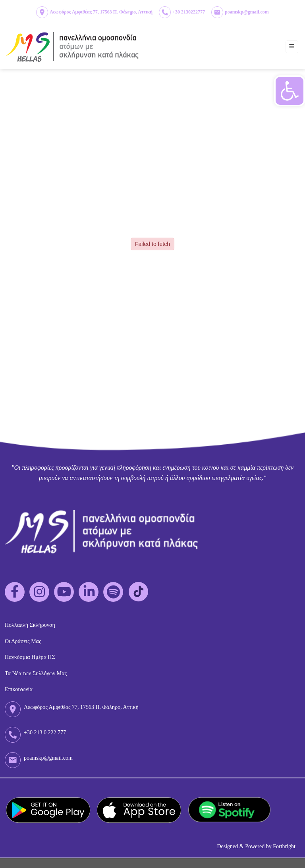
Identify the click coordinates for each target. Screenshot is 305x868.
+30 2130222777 (189, 12)
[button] (290, 91)
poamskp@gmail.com (247, 12)
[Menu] (292, 47)
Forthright (284, 846)
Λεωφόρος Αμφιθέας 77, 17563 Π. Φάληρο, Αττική (101, 12)
